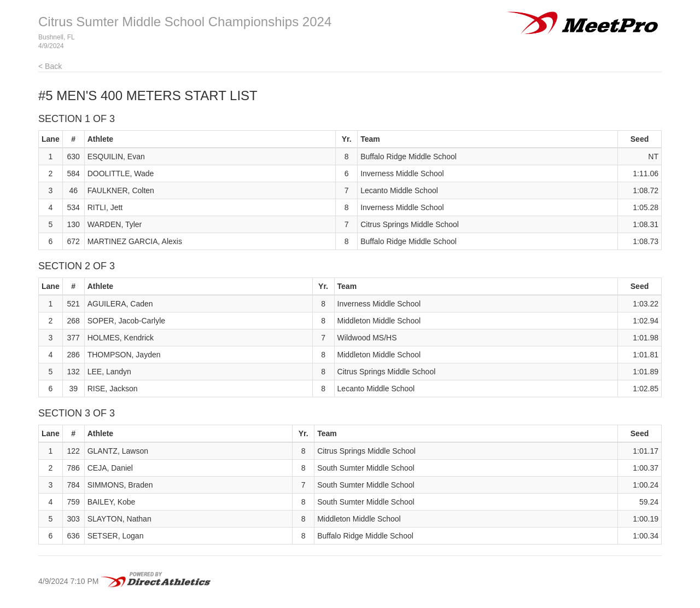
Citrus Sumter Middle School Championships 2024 (185, 22)
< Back (50, 66)
